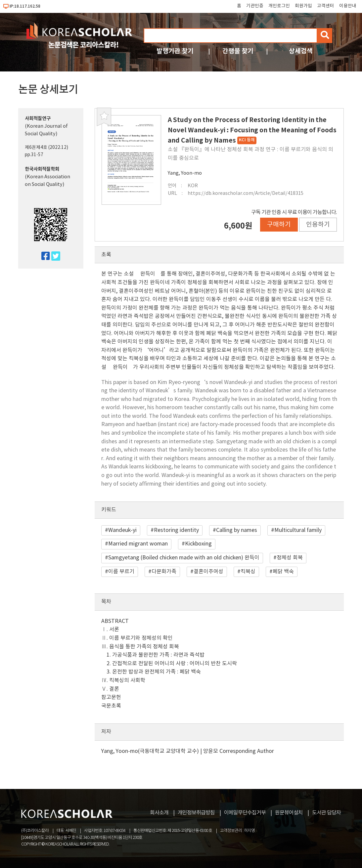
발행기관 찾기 (175, 51)
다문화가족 (164, 572)
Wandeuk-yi (122, 530)
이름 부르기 (121, 572)
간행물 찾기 (238, 51)
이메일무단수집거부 (245, 813)
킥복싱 (248, 572)
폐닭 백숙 (283, 572)
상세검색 (301, 51)
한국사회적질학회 (42, 169)
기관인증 (255, 6)
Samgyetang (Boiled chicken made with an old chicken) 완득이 (184, 558)
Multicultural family (298, 530)
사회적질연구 (38, 119)
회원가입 (303, 6)
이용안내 (348, 6)
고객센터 (326, 6)
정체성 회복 (290, 558)
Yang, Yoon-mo (185, 173)
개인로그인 (279, 6)
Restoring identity (176, 530)
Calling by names (237, 530)
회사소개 (159, 813)
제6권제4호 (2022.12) (46, 148)
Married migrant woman (138, 544)
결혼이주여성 (208, 572)
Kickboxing (198, 544)
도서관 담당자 (326, 813)
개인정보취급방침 (196, 813)
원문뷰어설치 (289, 813)
